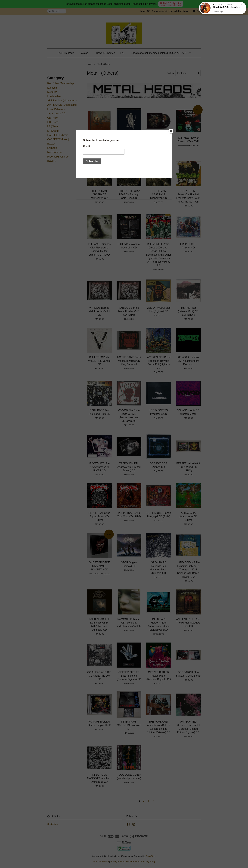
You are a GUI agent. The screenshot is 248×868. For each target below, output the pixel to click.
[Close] (171, 131)
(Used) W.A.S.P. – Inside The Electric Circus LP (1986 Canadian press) (226, 7)
